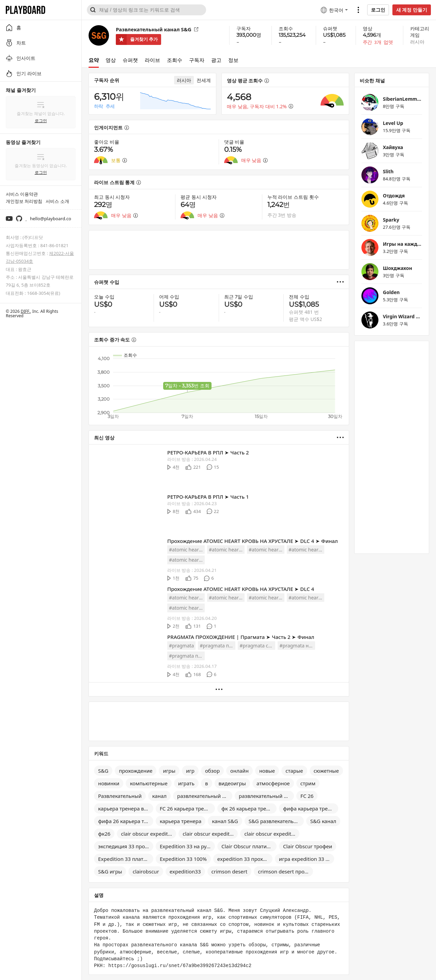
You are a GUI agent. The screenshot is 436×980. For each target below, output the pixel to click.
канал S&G (225, 821)
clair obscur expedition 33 (149, 834)
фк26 (104, 834)
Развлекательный (120, 796)
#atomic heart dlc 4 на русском (267, 550)
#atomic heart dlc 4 (187, 550)
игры (169, 771)
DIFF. (26, 311)
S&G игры (110, 871)
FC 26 (307, 796)
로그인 (378, 10)
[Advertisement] (219, 250)
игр (190, 771)
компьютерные (149, 783)
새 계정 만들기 (412, 10)
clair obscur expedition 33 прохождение (210, 834)
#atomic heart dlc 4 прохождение (227, 550)
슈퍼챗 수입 (107, 282)
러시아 (417, 42)
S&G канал (323, 821)
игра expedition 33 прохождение (307, 859)
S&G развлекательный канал (276, 821)
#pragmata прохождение (217, 646)
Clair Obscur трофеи (308, 846)
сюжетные (326, 771)
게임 (415, 35)
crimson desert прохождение (285, 871)
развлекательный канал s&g (205, 796)
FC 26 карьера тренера (187, 808)
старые (294, 771)
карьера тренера (181, 821)
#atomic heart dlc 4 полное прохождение (306, 550)
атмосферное (273, 783)
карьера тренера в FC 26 (126, 808)
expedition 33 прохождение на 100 (245, 859)
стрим (308, 783)
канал (159, 796)
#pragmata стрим (257, 646)
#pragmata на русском (297, 646)
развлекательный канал (266, 796)
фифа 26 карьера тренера (126, 821)
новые (267, 771)
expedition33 (185, 871)
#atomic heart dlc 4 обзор (187, 560)
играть (186, 783)
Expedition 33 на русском (187, 846)
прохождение (136, 771)
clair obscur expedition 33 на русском (272, 834)
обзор (212, 771)
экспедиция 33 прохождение (126, 846)
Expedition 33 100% (183, 859)
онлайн (239, 771)
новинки (109, 783)
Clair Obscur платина (247, 846)
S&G (103, 771)
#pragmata (181, 646)
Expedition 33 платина (125, 859)
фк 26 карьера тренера (249, 808)
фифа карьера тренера (311, 808)
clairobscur (146, 871)
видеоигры (232, 783)
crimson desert (230, 871)
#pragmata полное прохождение (187, 656)
